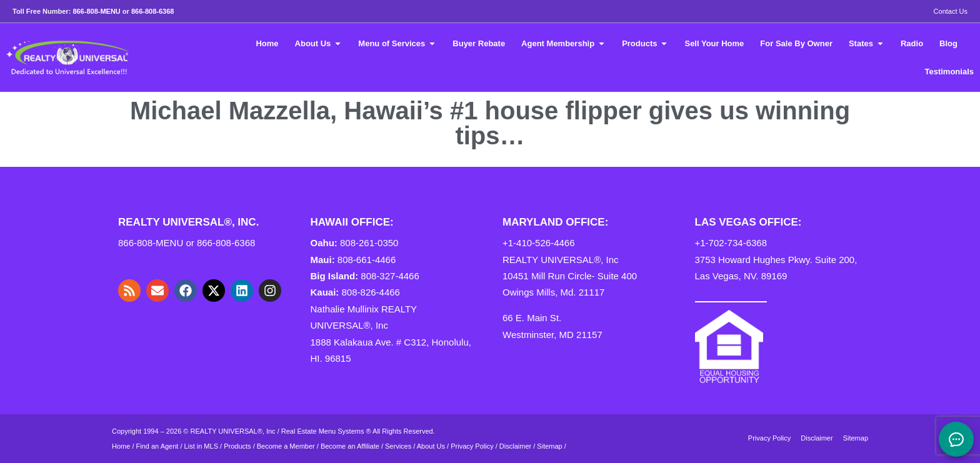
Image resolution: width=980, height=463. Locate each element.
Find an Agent (157, 446)
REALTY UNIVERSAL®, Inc (233, 431)
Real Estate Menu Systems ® (326, 431)
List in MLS (201, 446)
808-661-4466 (367, 260)
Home (121, 446)
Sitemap (549, 446)
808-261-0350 (369, 243)
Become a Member (286, 446)
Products (237, 446)
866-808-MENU (96, 11)
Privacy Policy (472, 446)
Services (398, 446)
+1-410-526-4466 (539, 243)
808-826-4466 (371, 292)
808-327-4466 (390, 276)
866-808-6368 (153, 11)
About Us (431, 446)
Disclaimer (515, 446)
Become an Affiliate (351, 446)
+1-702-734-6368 (731, 243)
